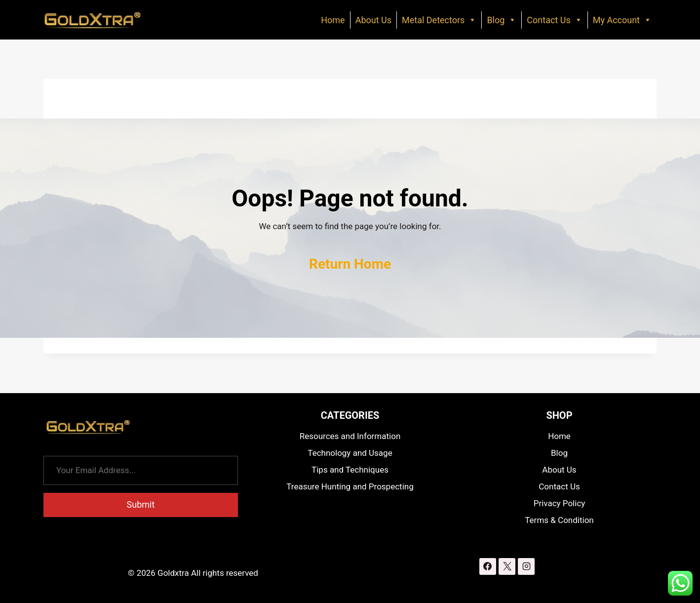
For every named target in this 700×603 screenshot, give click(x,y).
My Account (622, 20)
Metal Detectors (439, 20)
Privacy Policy (560, 503)
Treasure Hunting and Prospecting (350, 486)
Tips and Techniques (350, 470)
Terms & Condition (559, 520)
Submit (141, 504)
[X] (507, 566)
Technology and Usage (350, 453)
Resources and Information (350, 436)
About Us (373, 20)
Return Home (350, 264)
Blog (502, 20)
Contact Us (554, 20)
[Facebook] (488, 566)
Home (333, 20)
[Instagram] (526, 566)
